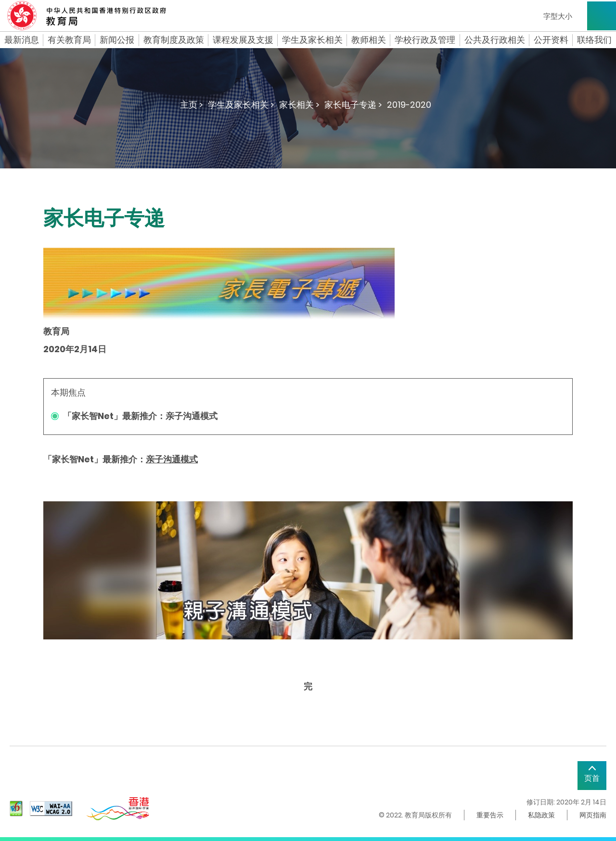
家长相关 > (299, 105)
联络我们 (594, 40)
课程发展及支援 (243, 40)
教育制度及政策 (174, 40)
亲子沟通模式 (172, 459)
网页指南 (593, 815)
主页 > (192, 105)
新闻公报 (117, 40)
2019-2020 (409, 105)
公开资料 (551, 40)
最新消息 (22, 40)
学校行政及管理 (425, 40)
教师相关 (369, 40)
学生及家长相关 (312, 40)
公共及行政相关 (495, 40)
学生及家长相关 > (241, 105)
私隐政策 (541, 815)
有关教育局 (69, 40)
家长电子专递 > (353, 105)
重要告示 (490, 815)
